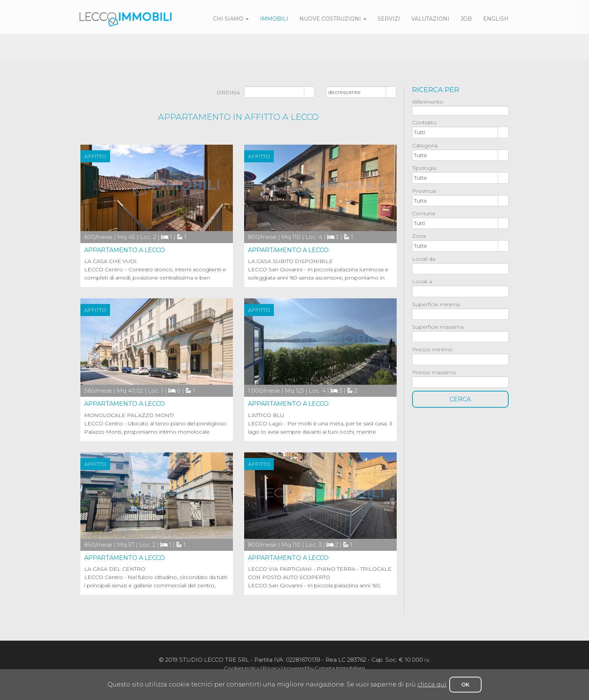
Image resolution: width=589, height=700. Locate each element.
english (496, 19)
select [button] (503, 133)
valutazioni (430, 19)
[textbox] (461, 111)
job (466, 19)
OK (465, 685)
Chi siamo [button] (231, 19)
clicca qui (432, 684)
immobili (274, 19)
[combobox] (455, 132)
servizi (389, 19)
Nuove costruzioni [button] (333, 19)
